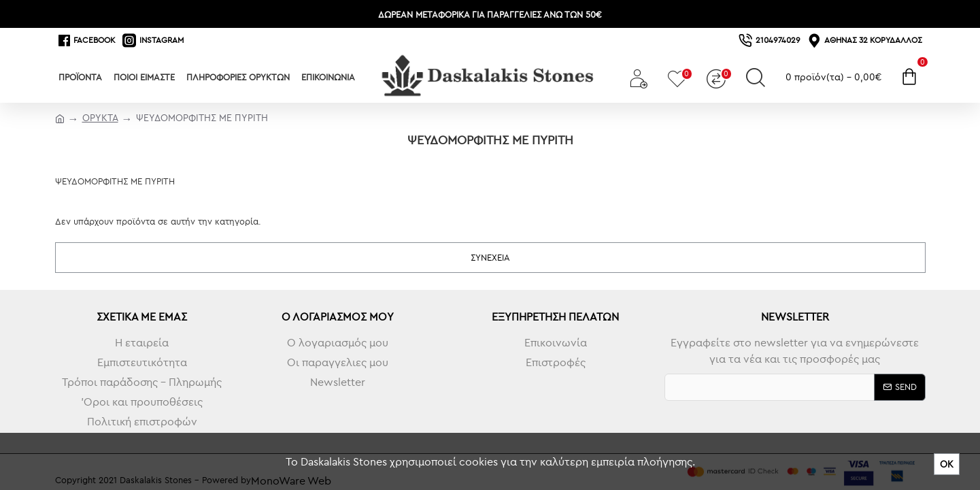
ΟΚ (947, 464)
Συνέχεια (490, 257)
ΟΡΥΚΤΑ (100, 118)
